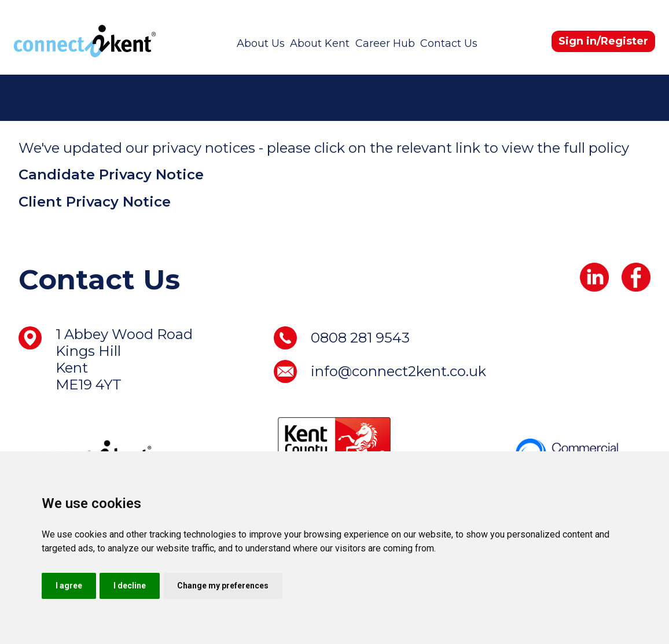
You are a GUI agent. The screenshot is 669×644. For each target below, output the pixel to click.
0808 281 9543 (360, 338)
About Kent (320, 43)
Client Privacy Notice (95, 202)
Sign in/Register (603, 41)
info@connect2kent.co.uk (398, 371)
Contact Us (449, 43)
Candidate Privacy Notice (111, 174)
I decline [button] (130, 586)
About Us (261, 43)
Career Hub (385, 43)
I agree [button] (69, 586)
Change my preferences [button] (223, 586)
